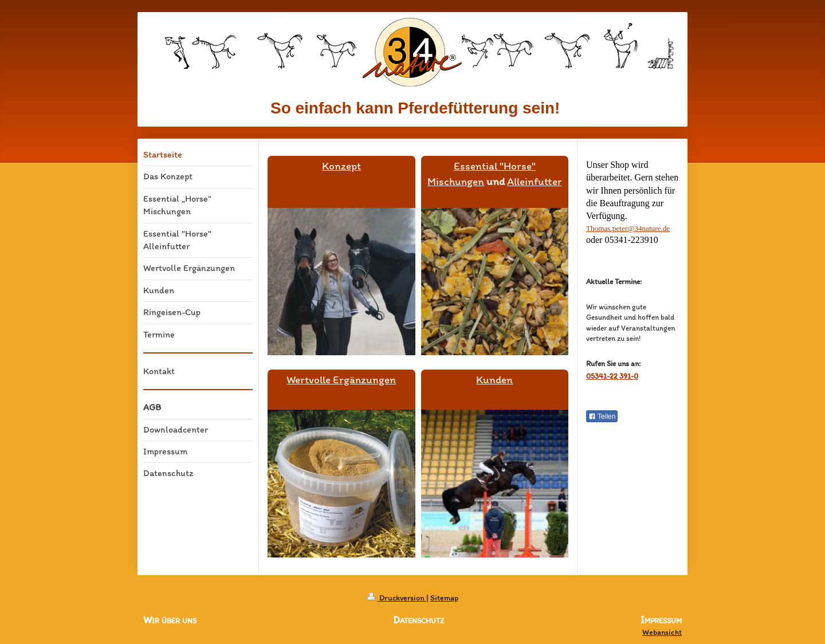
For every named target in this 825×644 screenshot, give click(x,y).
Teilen (602, 417)
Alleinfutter (534, 181)
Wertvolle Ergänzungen (341, 380)
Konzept (341, 166)
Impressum (661, 621)
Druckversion (397, 598)
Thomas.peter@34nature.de (628, 228)
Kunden (494, 380)
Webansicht (662, 632)
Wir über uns (170, 620)
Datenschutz (419, 620)
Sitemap (444, 598)
